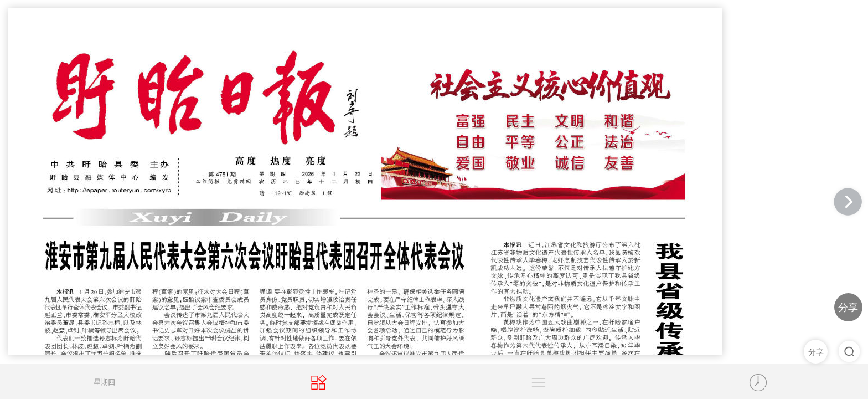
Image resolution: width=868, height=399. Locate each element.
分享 (848, 307)
